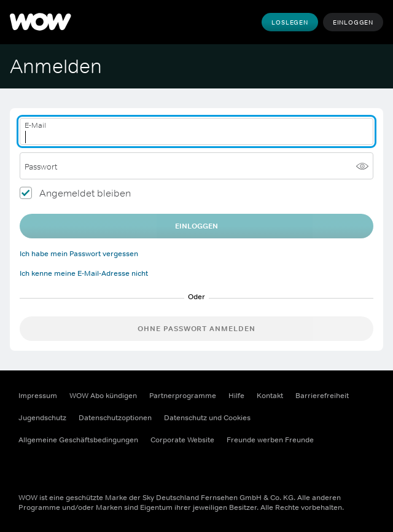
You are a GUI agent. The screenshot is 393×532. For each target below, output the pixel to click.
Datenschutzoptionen (115, 418)
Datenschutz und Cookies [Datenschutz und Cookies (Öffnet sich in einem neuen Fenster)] (207, 418)
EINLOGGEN (196, 226)
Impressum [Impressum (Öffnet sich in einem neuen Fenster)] (38, 396)
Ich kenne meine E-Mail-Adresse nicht (84, 273)
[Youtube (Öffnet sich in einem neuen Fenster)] (92, 467)
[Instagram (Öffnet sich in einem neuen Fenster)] (60, 467)
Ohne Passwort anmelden (196, 329)
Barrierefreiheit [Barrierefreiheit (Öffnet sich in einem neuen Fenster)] (322, 396)
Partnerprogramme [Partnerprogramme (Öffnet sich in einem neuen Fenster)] (183, 396)
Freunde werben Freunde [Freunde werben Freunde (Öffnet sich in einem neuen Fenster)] (270, 440)
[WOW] (41, 22)
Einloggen (353, 22)
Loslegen (290, 22)
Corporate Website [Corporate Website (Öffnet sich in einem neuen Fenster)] (182, 440)
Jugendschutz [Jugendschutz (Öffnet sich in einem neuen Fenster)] (42, 418)
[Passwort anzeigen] (362, 166)
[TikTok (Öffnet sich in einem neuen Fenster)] (124, 467)
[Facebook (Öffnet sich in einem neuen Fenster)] (28, 467)
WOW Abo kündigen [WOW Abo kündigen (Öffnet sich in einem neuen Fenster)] (103, 396)
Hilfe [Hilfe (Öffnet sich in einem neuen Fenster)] (236, 396)
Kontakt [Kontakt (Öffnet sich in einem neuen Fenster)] (270, 396)
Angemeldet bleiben (85, 193)
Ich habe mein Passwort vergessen (79, 254)
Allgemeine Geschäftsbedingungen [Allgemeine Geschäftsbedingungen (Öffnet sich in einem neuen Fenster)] (78, 440)
